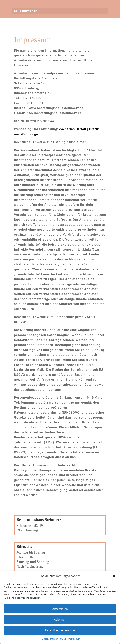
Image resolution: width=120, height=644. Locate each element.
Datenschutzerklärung (54, 639)
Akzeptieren (60, 609)
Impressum (74, 639)
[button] (114, 576)
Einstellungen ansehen (60, 630)
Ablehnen (60, 619)
